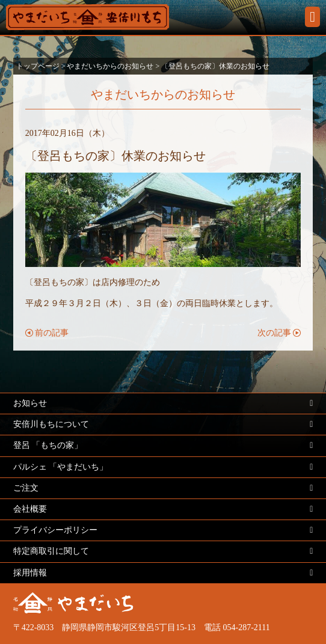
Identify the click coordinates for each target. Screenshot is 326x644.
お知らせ (30, 403)
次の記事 (274, 333)
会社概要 (30, 509)
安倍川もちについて (51, 424)
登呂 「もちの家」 (48, 445)
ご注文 (26, 488)
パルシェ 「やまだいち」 (61, 467)
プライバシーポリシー (55, 530)
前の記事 (52, 333)
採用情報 (30, 573)
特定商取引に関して (51, 551)
